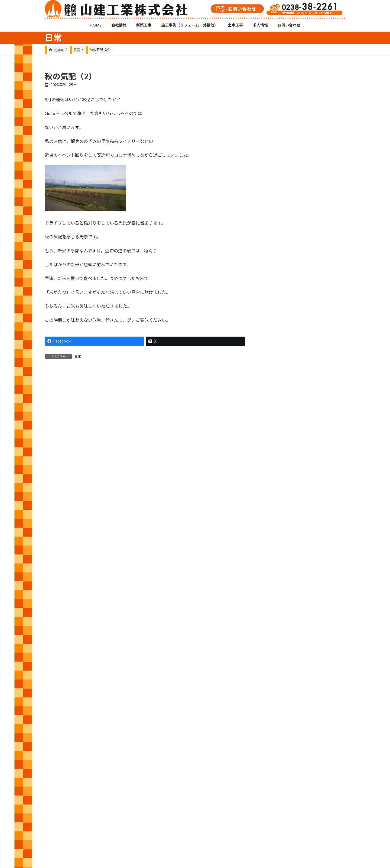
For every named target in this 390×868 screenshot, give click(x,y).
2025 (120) (279, 579)
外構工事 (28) (281, 479)
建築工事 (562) (282, 495)
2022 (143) (279, 628)
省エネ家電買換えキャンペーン (325, 256)
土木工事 (183, 773)
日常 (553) (278, 512)
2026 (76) (278, 562)
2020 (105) (279, 661)
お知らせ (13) (281, 446)
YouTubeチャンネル (297, 749)
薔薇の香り (318, 175)
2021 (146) (279, 644)
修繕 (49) (277, 462)
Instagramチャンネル (195, 745)
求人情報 (207, 773)
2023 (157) (279, 612)
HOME (55, 773)
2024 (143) (279, 595)
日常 (78, 356)
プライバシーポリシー (270, 773)
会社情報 (77, 773)
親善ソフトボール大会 (325, 335)
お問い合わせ (234, 773)
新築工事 (100, 773)
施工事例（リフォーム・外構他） (142, 773)
